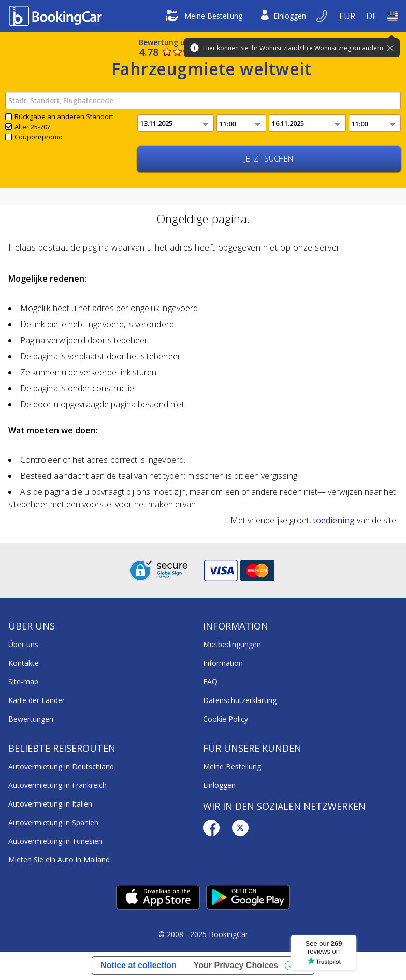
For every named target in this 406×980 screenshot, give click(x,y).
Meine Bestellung (204, 16)
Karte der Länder (37, 700)
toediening (334, 520)
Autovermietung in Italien (50, 804)
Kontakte (24, 663)
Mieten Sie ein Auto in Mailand (59, 860)
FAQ (210, 682)
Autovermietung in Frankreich (57, 785)
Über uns (23, 644)
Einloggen (284, 16)
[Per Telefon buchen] (323, 16)
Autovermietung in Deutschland (61, 766)
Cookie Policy (226, 719)
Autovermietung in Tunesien (55, 841)
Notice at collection (139, 965)
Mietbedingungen (232, 644)
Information (223, 663)
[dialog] (387, 961)
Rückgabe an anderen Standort (64, 116)
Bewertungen (31, 719)
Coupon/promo (39, 137)
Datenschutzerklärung (240, 700)
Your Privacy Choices (236, 965)
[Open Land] (393, 16)
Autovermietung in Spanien (53, 822)
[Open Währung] (347, 16)
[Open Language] (372, 16)
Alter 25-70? (32, 127)
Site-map (23, 682)
